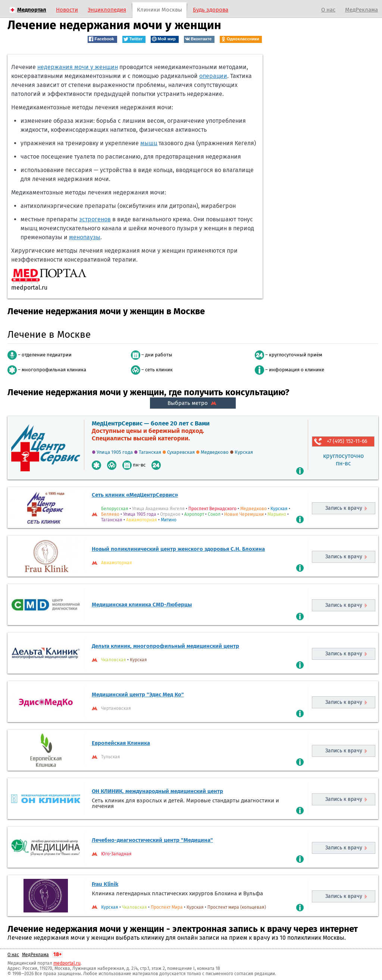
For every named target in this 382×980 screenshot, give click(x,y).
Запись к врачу (344, 508)
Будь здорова (211, 10)
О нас (328, 10)
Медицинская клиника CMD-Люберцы (142, 605)
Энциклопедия (107, 10)
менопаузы (85, 237)
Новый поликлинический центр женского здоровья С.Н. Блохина (178, 549)
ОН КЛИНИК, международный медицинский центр (157, 791)
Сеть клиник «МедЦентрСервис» (135, 495)
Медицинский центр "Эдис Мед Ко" (138, 695)
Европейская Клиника (121, 743)
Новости (67, 10)
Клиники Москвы (159, 10)
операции (213, 76)
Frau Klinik (105, 884)
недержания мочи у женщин (78, 67)
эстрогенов (95, 219)
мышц (149, 143)
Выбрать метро (193, 403)
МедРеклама (361, 10)
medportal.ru (67, 963)
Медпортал (32, 10)
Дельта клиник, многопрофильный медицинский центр (165, 646)
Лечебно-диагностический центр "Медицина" (152, 840)
